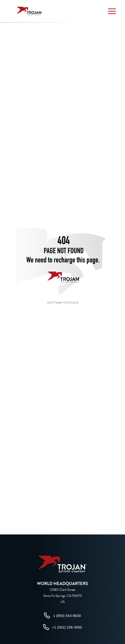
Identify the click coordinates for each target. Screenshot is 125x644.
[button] (112, 11)
